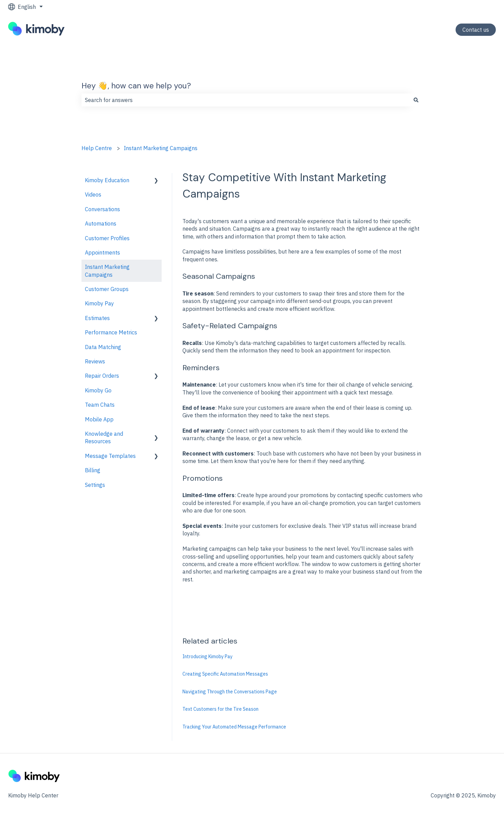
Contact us (476, 30)
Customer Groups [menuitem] (107, 289)
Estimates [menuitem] (97, 318)
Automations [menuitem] (101, 223)
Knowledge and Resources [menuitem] (104, 437)
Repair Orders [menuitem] (102, 376)
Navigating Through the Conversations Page (230, 692)
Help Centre (97, 148)
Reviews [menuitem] (95, 361)
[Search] (416, 100)
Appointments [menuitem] (102, 252)
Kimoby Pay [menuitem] (99, 303)
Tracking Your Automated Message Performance (234, 727)
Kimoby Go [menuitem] (98, 390)
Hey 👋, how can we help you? (136, 86)
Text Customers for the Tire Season (220, 709)
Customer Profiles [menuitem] (107, 238)
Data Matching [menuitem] (103, 347)
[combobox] (246, 100)
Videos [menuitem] (93, 194)
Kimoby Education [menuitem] (107, 180)
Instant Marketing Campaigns (161, 148)
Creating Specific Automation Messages (225, 674)
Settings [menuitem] (95, 485)
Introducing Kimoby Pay (207, 656)
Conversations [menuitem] (102, 209)
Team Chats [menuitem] (100, 405)
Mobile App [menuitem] (99, 419)
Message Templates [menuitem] (110, 456)
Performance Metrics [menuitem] (111, 332)
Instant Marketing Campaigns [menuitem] (107, 271)
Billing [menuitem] (93, 470)
